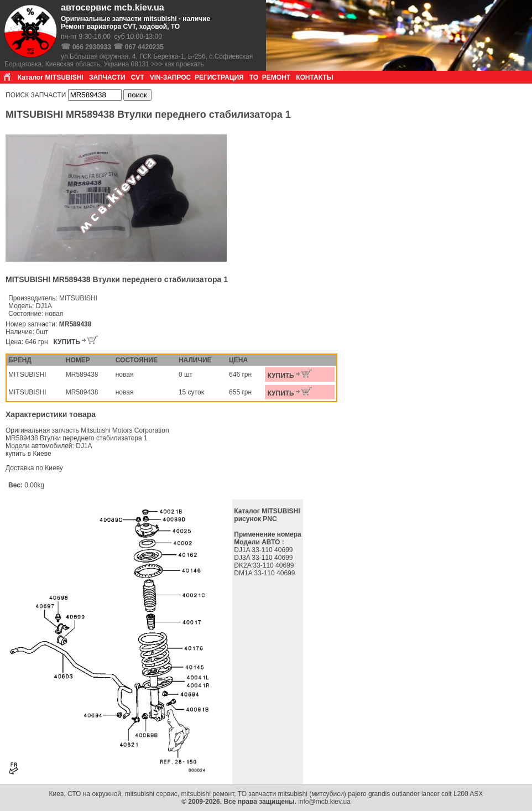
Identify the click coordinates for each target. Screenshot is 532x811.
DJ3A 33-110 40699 (264, 558)
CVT (138, 77)
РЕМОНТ (276, 77)
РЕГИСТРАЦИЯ (219, 77)
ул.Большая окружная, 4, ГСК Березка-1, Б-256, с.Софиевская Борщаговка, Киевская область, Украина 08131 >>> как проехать (129, 60)
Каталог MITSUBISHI (51, 77)
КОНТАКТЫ (314, 77)
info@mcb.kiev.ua (324, 802)
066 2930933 (92, 47)
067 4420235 (144, 47)
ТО (254, 77)
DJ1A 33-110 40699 (264, 550)
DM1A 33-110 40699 (265, 573)
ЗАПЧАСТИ (107, 77)
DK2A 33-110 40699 (265, 565)
